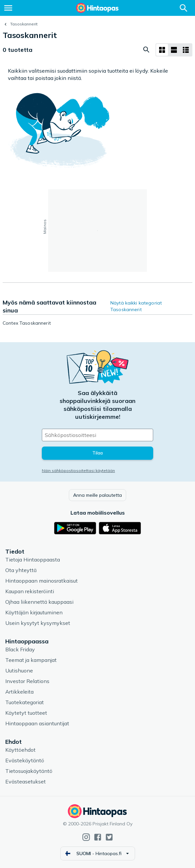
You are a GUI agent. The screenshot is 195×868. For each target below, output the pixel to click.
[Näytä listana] (174, 50)
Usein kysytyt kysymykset (38, 623)
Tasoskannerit (24, 24)
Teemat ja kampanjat (31, 660)
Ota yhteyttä (21, 570)
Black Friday (20, 649)
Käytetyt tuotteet (26, 713)
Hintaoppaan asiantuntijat (37, 723)
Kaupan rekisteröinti (30, 591)
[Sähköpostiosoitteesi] (97, 435)
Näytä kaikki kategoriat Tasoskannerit (136, 306)
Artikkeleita (19, 692)
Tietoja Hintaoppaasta (33, 560)
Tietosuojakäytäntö (29, 771)
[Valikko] (8, 8)
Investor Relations (27, 681)
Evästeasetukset (26, 781)
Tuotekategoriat (25, 702)
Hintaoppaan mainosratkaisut (42, 581)
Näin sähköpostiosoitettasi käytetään (78, 470)
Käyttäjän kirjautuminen (34, 612)
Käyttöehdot (20, 750)
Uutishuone (19, 670)
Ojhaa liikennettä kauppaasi (39, 602)
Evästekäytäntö (25, 760)
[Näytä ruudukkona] (162, 50)
